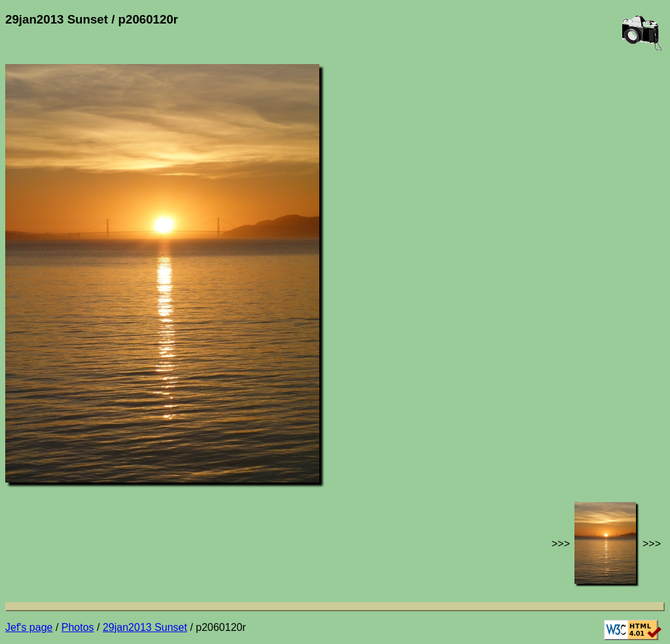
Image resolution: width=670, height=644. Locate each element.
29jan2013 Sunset (145, 627)
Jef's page (29, 627)
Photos (78, 627)
